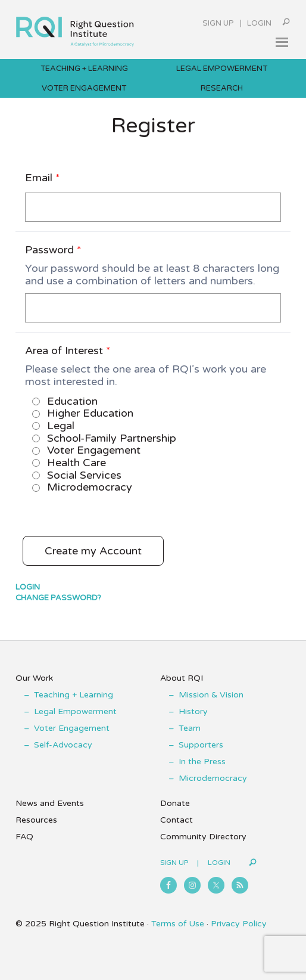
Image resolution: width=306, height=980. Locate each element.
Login (259, 23)
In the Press (202, 762)
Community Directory (203, 837)
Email (43, 178)
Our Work (34, 678)
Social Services (77, 475)
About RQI (182, 678)
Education (65, 401)
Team (190, 728)
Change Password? (58, 598)
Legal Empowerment (75, 711)
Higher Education (83, 413)
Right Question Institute (75, 28)
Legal (53, 426)
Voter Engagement (86, 450)
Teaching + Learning (74, 695)
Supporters (201, 745)
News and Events (50, 803)
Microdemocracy (82, 487)
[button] (282, 42)
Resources (36, 820)
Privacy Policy (239, 924)
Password (53, 250)
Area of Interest (68, 351)
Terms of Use (178, 924)
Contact (177, 820)
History (193, 711)
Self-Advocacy (63, 745)
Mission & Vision (211, 695)
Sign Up (218, 23)
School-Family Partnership (104, 438)
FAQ (24, 837)
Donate (175, 803)
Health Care (69, 463)
